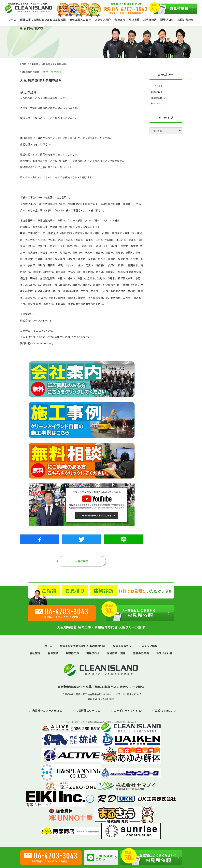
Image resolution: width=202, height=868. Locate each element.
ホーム (13, 20)
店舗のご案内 (141, 653)
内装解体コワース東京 (46, 710)
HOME (23, 64)
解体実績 (134, 20)
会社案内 (120, 20)
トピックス (157, 86)
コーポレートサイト (126, 710)
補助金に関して (159, 98)
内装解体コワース (86, 710)
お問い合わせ (185, 20)
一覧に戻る (82, 561)
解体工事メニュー (80, 20)
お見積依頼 (171, 9)
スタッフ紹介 (103, 20)
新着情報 (34, 64)
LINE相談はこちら (100, 858)
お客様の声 (150, 20)
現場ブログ (167, 20)
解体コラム (157, 103)
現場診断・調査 (116, 653)
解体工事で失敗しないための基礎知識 (43, 20)
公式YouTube (164, 710)
